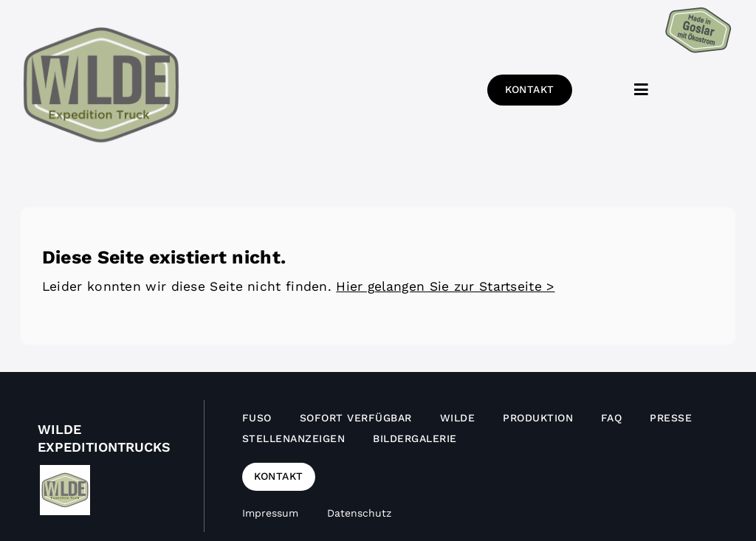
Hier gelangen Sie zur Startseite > (445, 286)
